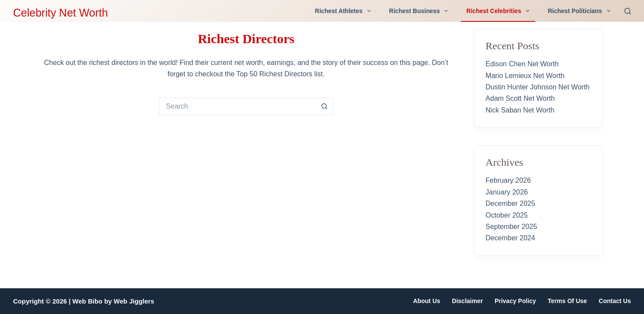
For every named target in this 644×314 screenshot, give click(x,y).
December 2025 (510, 203)
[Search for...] (237, 106)
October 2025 (507, 215)
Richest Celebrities (500, 11)
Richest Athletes (345, 11)
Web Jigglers (134, 301)
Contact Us (615, 301)
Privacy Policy (515, 301)
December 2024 (510, 238)
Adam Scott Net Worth (520, 98)
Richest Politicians (581, 11)
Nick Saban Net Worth (520, 110)
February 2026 (508, 180)
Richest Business (420, 11)
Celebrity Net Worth (61, 13)
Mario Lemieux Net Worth (525, 76)
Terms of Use (567, 301)
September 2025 (511, 227)
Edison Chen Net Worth (522, 64)
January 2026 (507, 192)
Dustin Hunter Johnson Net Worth (537, 87)
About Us (427, 301)
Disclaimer (467, 301)
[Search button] (325, 106)
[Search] (628, 11)
